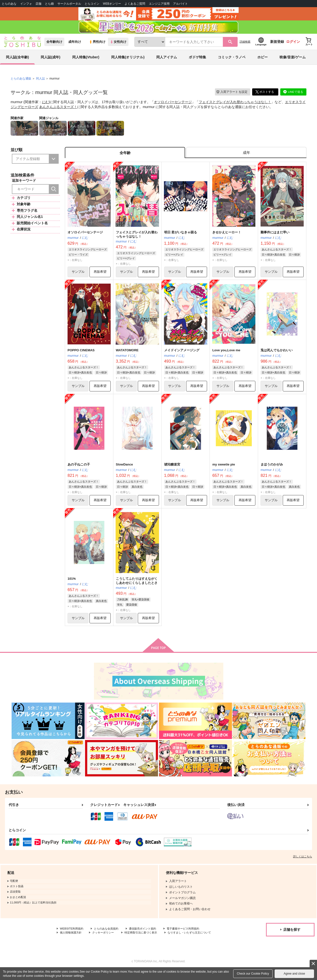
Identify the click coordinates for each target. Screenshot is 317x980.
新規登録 (277, 45)
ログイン (293, 45)
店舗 (38, 4)
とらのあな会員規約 (109, 934)
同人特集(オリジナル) (128, 60)
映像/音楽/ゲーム (293, 60)
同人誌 (40, 81)
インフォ (26, 4)
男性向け (97, 45)
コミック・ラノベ (232, 60)
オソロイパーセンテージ (173, 105)
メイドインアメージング (182, 354)
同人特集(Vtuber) (86, 60)
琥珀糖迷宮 (172, 469)
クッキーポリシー (106, 938)
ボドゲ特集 (197, 60)
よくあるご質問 (135, 4)
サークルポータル (69, 4)
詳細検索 (245, 45)
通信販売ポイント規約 (148, 934)
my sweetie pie (224, 469)
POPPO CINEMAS (81, 354)
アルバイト (180, 4)
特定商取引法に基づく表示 (146, 938)
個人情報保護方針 (72, 938)
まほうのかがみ (272, 469)
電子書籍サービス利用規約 (191, 934)
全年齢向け (54, 45)
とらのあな (9, 4)
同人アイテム (167, 60)
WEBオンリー (112, 4)
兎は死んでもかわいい (277, 354)
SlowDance (124, 469)
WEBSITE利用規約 (72, 934)
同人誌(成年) (50, 60)
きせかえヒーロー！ (227, 236)
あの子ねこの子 (79, 469)
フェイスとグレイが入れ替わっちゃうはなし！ (235, 105)
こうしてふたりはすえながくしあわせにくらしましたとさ (137, 586)
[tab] (246, 156)
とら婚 (49, 4)
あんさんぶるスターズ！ (58, 110)
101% (72, 584)
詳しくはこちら (303, 862)
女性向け (118, 45)
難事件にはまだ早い (275, 236)
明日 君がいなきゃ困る (181, 236)
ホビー (263, 60)
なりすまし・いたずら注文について (84, 942)
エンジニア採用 (159, 4)
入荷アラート (231, 95)
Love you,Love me (226, 354)
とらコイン (92, 4)
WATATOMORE (127, 354)
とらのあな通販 (21, 81)
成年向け (75, 45)
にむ (45, 105)
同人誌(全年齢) (17, 60)
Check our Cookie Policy (253, 974)
